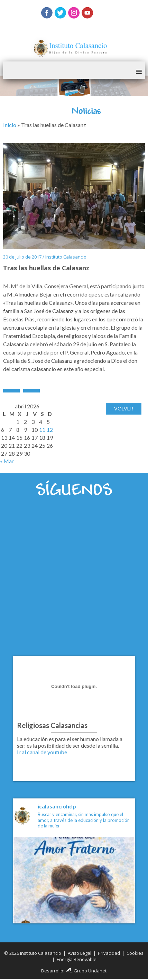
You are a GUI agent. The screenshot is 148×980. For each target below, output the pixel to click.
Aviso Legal (80, 953)
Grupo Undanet (86, 971)
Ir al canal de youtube (42, 752)
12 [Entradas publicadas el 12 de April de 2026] (50, 430)
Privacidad (109, 953)
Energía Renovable (77, 959)
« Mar (7, 461)
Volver (124, 409)
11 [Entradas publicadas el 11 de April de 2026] (42, 430)
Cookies (135, 953)
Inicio (10, 125)
